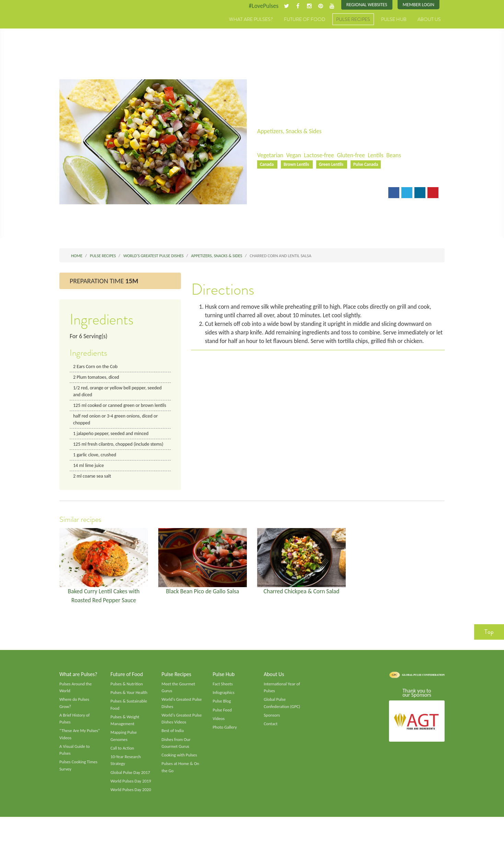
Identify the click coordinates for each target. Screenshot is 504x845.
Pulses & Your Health (129, 704)
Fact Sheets (223, 695)
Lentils (379, 156)
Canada (268, 165)
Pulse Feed (222, 722)
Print (293, 194)
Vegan (295, 156)
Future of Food (305, 20)
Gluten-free (354, 156)
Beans (398, 156)
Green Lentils (333, 165)
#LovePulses (261, 6)
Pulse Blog (222, 713)
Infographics (224, 704)
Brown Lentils (298, 165)
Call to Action (123, 761)
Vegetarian (271, 156)
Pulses (91, 27)
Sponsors (272, 727)
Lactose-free (321, 156)
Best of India (173, 743)
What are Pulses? (251, 20)
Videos (219, 731)
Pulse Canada (369, 165)
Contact (271, 736)
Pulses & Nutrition (127, 695)
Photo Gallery (225, 739)
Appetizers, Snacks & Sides (290, 132)
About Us (429, 20)
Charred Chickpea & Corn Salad (302, 602)
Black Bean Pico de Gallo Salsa (203, 602)
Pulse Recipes (353, 20)
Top (489, 643)
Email (269, 194)
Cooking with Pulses (180, 768)
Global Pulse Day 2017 (131, 786)
